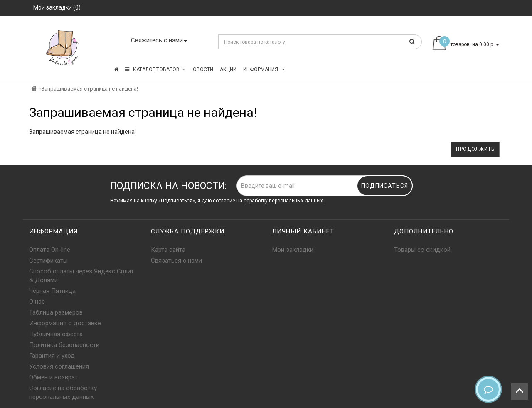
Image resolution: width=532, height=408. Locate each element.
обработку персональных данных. (284, 201)
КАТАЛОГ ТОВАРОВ (155, 69)
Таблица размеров (56, 312)
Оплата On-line (50, 250)
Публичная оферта (56, 334)
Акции (228, 69)
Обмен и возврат (53, 377)
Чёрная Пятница (52, 291)
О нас (37, 302)
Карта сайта (168, 250)
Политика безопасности (64, 345)
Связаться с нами (176, 261)
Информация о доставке (65, 323)
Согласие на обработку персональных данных (63, 392)
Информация (264, 69)
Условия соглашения (59, 366)
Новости (201, 69)
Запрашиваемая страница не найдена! (90, 89)
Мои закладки (293, 250)
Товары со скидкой (422, 250)
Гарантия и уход (52, 356)
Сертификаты (48, 261)
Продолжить (475, 149)
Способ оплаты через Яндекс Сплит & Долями (81, 276)
